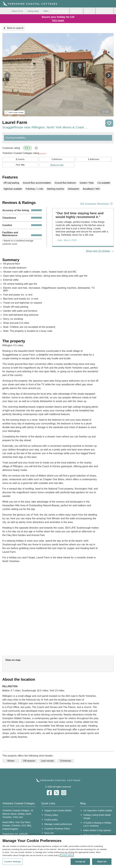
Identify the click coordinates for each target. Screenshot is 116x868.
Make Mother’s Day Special (97, 830)
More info (49, 833)
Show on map (57, 165)
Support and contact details (58, 810)
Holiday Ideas (33, 11)
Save (109, 123)
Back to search (15, 28)
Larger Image (15, 112)
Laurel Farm (15, 122)
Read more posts (92, 835)
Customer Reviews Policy (57, 829)
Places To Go (17, 11)
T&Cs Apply (58, 20)
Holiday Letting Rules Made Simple (97, 817)
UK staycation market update (98, 810)
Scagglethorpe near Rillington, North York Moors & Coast (45, 127)
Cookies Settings (13, 862)
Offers (46, 11)
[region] (58, 852)
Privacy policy (51, 815)
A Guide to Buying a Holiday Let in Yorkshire (97, 824)
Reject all (102, 862)
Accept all (80, 862)
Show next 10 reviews (98, 251)
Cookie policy (51, 820)
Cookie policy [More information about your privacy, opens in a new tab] (67, 855)
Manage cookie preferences (58, 824)
